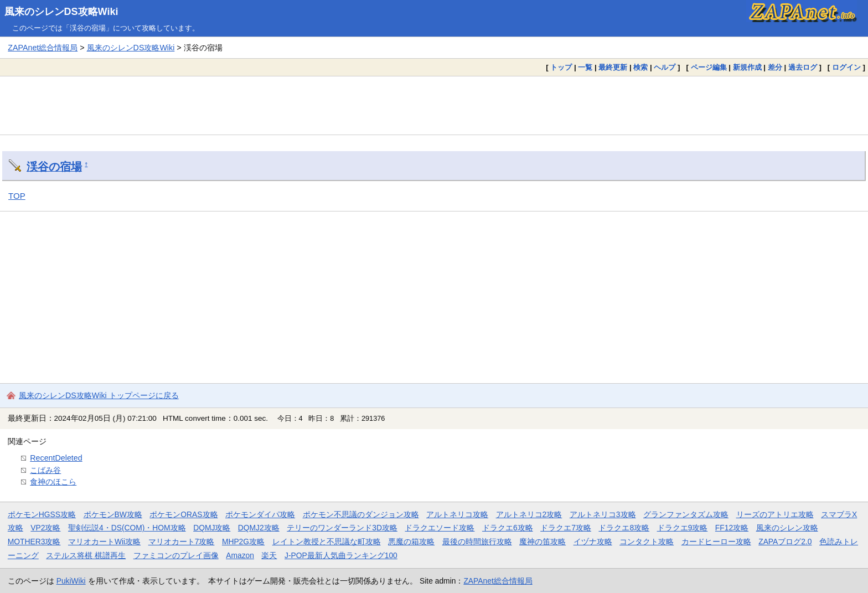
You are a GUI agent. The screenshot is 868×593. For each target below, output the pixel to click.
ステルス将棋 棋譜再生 (86, 555)
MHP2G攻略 (243, 542)
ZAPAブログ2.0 (785, 542)
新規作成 (747, 67)
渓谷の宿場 (54, 167)
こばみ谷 (45, 470)
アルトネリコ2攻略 (529, 514)
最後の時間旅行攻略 (477, 542)
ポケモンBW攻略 (113, 514)
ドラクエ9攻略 (683, 528)
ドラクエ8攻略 (624, 528)
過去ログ (803, 67)
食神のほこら (53, 482)
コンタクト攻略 (647, 542)
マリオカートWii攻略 (104, 542)
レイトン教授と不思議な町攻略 (327, 542)
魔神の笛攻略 (542, 542)
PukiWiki (71, 581)
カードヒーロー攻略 (716, 542)
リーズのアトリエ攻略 (775, 514)
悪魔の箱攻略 (411, 542)
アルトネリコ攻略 (457, 514)
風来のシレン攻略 (787, 528)
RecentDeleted (56, 458)
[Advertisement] (434, 105)
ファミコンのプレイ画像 (176, 555)
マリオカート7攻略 (182, 542)
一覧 (585, 67)
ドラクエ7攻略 (566, 528)
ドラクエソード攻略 (440, 528)
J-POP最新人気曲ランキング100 (341, 555)
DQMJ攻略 (212, 528)
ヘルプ (665, 67)
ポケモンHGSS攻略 (42, 514)
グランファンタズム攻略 (686, 514)
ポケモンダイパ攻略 (260, 514)
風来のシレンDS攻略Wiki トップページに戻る (99, 395)
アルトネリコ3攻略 (603, 514)
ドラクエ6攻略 (508, 528)
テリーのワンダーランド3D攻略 (342, 528)
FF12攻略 (732, 528)
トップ (561, 67)
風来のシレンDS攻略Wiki (61, 12)
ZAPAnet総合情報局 (43, 48)
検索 (640, 67)
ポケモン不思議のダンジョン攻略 (361, 514)
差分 (775, 67)
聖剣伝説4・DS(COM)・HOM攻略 (127, 528)
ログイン (846, 67)
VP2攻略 (45, 528)
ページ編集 (709, 67)
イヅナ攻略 (593, 542)
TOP (17, 196)
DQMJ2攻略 (259, 528)
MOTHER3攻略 (34, 542)
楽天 (269, 555)
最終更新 (613, 67)
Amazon (240, 555)
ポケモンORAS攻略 (184, 514)
